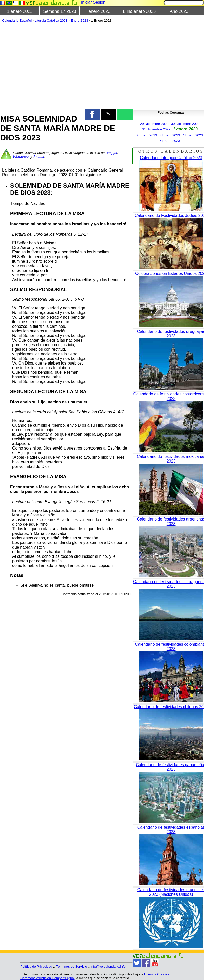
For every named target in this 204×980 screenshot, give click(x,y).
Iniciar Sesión (93, 2)
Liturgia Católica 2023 (51, 21)
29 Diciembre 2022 (154, 124)
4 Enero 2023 (193, 135)
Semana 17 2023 (60, 11)
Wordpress (21, 157)
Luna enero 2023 (139, 11)
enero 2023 (99, 11)
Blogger (111, 153)
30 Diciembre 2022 (185, 124)
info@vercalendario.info (108, 967)
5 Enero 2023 (170, 141)
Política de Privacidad (36, 967)
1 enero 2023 (20, 11)
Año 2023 (179, 11)
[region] (64, 67)
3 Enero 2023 (170, 135)
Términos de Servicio (71, 967)
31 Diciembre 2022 (156, 129)
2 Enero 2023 (147, 135)
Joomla (39, 157)
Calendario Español (17, 21)
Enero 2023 (79, 21)
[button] (92, 114)
